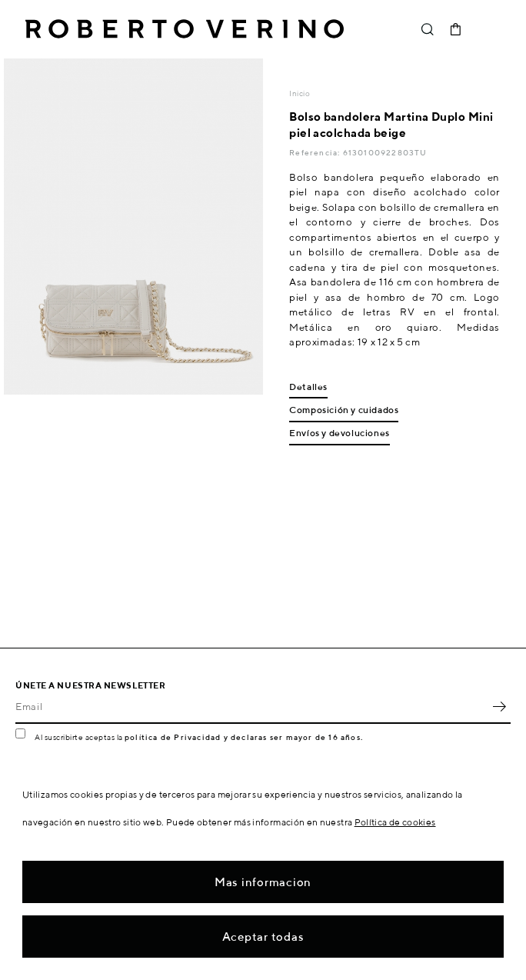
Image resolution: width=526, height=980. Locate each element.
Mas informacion (263, 882)
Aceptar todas (263, 937)
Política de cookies (395, 822)
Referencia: (316, 152)
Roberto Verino (185, 29)
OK (499, 707)
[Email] (251, 707)
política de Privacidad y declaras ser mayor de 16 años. (244, 737)
